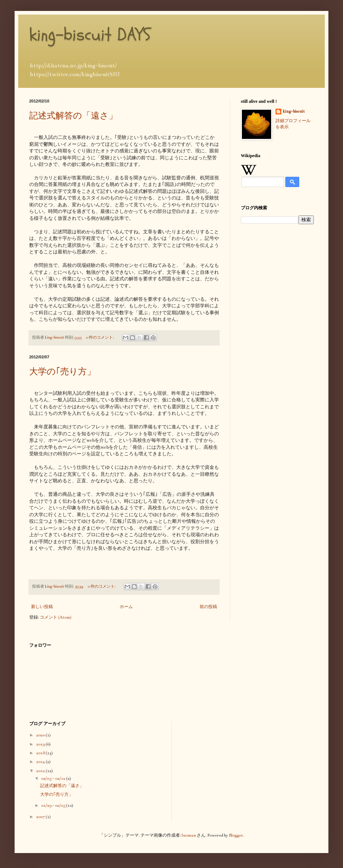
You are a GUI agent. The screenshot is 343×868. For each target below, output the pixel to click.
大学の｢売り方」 (62, 371)
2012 (41, 771)
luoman (189, 835)
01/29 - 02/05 (54, 805)
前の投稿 (208, 607)
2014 (41, 762)
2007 (41, 817)
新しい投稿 (42, 607)
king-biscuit (294, 111)
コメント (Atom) (56, 617)
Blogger (236, 835)
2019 (41, 744)
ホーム (126, 607)
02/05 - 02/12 (54, 779)
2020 (41, 735)
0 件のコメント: (100, 338)
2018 (41, 753)
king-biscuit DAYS (90, 35)
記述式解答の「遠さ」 (73, 116)
